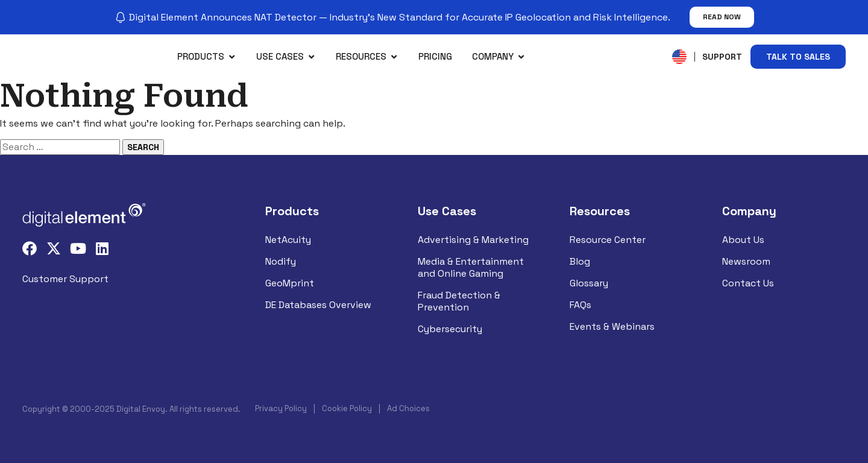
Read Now (722, 17)
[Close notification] (849, 17)
